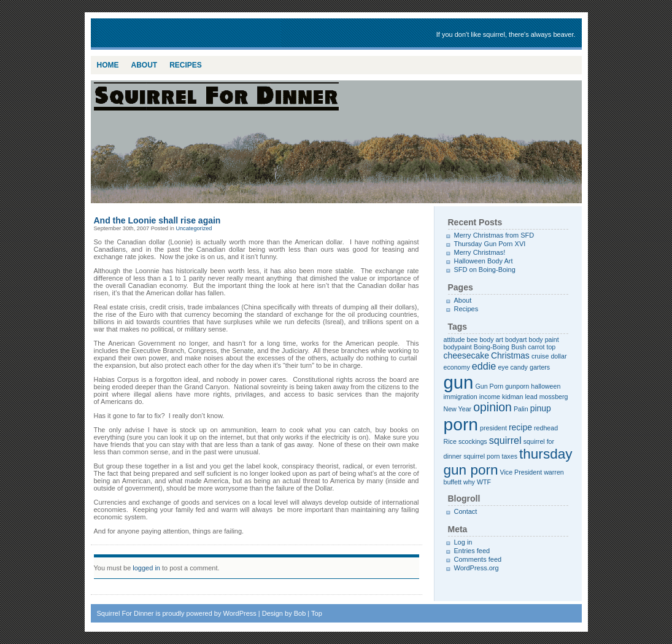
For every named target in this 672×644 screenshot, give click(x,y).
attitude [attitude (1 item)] (454, 339)
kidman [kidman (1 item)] (512, 397)
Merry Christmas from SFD (494, 235)
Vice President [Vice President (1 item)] (521, 472)
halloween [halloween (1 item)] (546, 386)
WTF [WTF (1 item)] (484, 482)
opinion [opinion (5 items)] (492, 407)
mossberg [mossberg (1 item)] (554, 397)
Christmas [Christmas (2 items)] (510, 355)
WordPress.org (477, 568)
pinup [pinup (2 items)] (541, 408)
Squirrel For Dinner (189, 34)
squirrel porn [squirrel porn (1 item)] (481, 456)
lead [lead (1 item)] (531, 397)
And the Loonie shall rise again (157, 220)
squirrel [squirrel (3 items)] (505, 440)
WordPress (240, 613)
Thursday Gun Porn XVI (490, 244)
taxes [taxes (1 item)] (509, 456)
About (145, 65)
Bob (300, 613)
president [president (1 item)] (493, 428)
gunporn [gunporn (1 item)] (517, 386)
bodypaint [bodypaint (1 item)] (458, 347)
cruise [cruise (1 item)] (540, 356)
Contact (466, 511)
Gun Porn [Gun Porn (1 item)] (490, 386)
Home (108, 65)
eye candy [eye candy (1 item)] (513, 367)
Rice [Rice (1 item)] (450, 441)
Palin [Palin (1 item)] (521, 409)
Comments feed (478, 559)
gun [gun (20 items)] (459, 382)
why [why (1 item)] (469, 482)
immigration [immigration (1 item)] (461, 397)
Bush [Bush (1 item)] (519, 347)
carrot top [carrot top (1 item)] (542, 347)
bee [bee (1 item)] (473, 339)
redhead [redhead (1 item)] (546, 428)
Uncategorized (194, 228)
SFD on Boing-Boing (485, 270)
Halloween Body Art (484, 261)
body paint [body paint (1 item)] (544, 339)
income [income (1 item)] (490, 397)
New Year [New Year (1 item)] (458, 409)
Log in (463, 542)
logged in (146, 568)
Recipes (186, 65)
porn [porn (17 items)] (461, 424)
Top (317, 613)
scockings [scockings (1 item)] (473, 441)
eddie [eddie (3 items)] (484, 366)
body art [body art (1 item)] (491, 339)
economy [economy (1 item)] (457, 367)
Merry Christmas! (480, 252)
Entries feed (472, 551)
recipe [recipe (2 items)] (520, 427)
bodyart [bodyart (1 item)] (516, 339)
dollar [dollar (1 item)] (558, 356)
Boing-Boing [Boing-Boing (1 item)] (492, 347)
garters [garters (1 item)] (540, 367)
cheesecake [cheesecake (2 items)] (466, 355)
